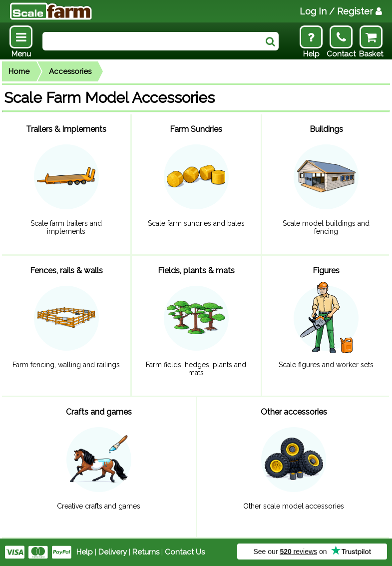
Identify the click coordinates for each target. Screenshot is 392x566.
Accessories (70, 71)
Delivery (113, 552)
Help (85, 552)
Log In (341, 11)
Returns (146, 552)
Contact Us (185, 552)
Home (19, 71)
